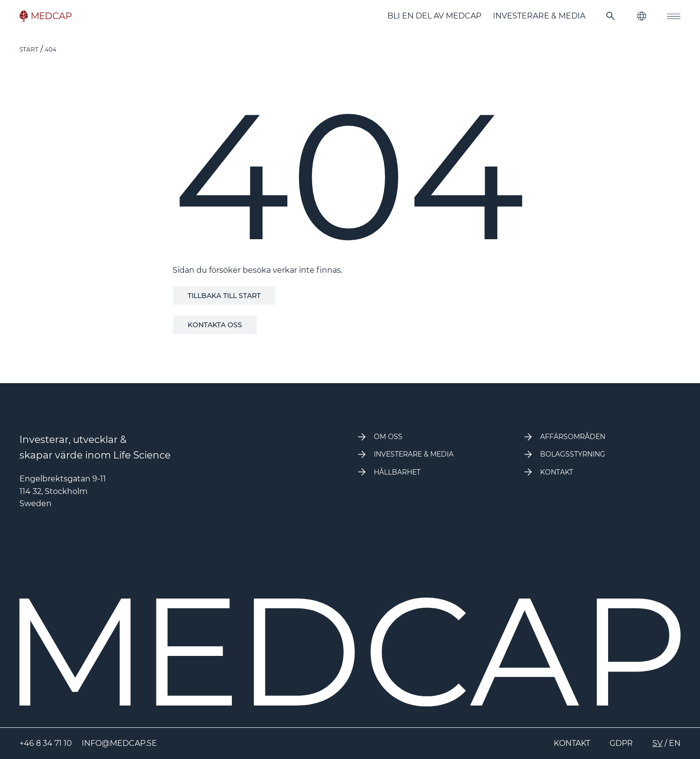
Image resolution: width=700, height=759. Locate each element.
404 (51, 49)
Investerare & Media (539, 16)
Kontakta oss (215, 325)
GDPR (621, 743)
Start (29, 49)
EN (675, 743)
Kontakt (572, 743)
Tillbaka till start (224, 296)
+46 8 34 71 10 (46, 743)
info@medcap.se (119, 743)
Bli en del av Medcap (434, 16)
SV (657, 743)
